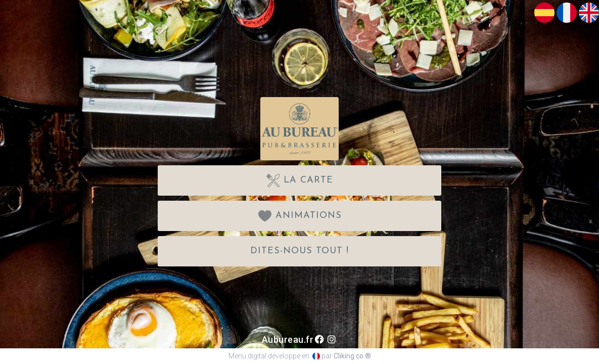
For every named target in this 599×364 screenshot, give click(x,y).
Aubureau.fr (288, 339)
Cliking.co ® (352, 356)
